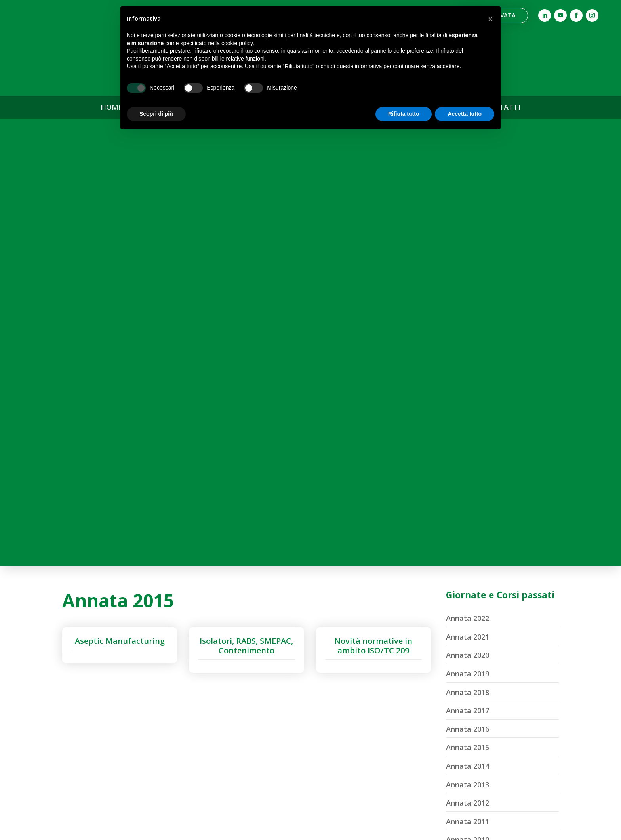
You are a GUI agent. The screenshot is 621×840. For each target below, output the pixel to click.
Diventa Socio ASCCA (310, 784)
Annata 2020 (468, 208)
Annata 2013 (468, 338)
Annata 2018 (468, 245)
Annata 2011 (468, 374)
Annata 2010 (468, 393)
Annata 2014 (468, 319)
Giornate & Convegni (310, 681)
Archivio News (434, 679)
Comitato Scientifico (187, 716)
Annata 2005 (468, 485)
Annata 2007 (468, 448)
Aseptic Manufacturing (120, 194)
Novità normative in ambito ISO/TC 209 (373, 199)
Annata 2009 (468, 411)
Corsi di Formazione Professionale (310, 721)
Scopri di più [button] (156, 114)
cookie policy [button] (237, 43)
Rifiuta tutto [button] (404, 114)
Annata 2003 (468, 522)
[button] (490, 19)
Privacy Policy (27, 829)
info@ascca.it (65, 755)
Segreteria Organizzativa (187, 751)
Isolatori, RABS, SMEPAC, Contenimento (246, 199)
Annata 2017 (468, 263)
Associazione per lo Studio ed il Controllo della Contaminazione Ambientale (65, 707)
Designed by (545, 829)
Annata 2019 (468, 227)
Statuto (187, 769)
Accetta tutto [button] (465, 114)
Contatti (433, 695)
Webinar (310, 699)
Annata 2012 (468, 356)
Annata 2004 (468, 504)
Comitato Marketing (187, 734)
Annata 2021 (468, 190)
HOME (112, 107)
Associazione (187, 681)
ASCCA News (434, 662)
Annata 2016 (468, 282)
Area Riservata (433, 712)
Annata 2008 (468, 430)
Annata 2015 (468, 301)
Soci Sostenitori (310, 767)
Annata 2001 (468, 559)
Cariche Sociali (188, 698)
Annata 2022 (468, 171)
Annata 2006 (468, 467)
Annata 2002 (468, 540)
